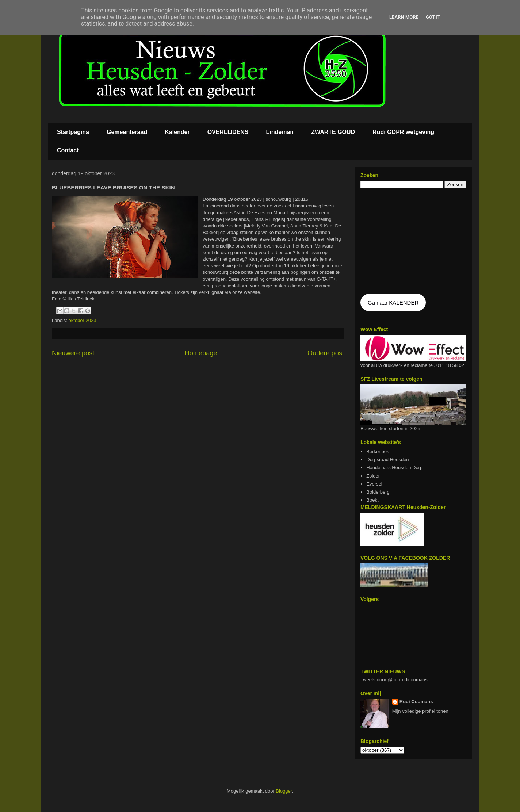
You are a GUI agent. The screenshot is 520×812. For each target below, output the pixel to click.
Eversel (374, 484)
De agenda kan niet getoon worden (413, 242)
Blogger (284, 791)
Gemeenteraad (127, 132)
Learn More (404, 17)
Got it (433, 17)
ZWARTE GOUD (333, 132)
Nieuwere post (73, 353)
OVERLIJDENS (228, 132)
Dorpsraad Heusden (387, 459)
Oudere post (326, 353)
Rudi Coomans (416, 702)
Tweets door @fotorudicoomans (394, 680)
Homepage (201, 353)
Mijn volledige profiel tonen (420, 711)
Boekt (372, 500)
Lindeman (280, 132)
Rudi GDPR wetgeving (403, 132)
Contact (68, 150)
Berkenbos (378, 451)
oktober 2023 (83, 320)
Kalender (177, 132)
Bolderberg (378, 492)
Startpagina (73, 132)
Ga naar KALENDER (393, 302)
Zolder (373, 476)
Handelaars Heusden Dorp (394, 468)
